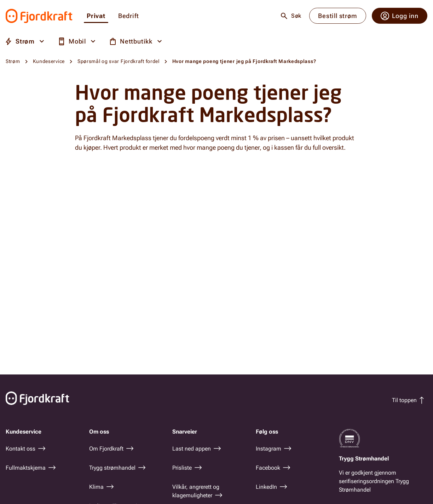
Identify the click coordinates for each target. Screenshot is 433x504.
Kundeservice (49, 61)
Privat (96, 16)
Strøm (13, 61)
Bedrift (129, 16)
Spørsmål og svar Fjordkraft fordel (119, 61)
